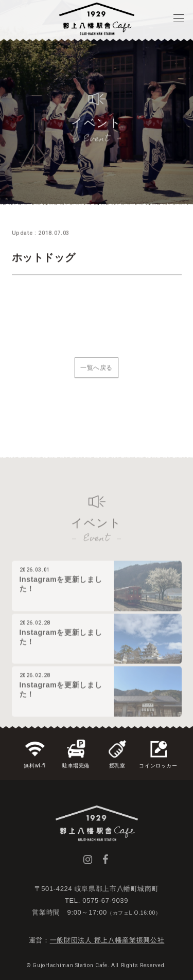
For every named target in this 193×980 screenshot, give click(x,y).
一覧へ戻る (97, 374)
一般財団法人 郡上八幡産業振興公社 (107, 940)
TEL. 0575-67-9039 (97, 900)
